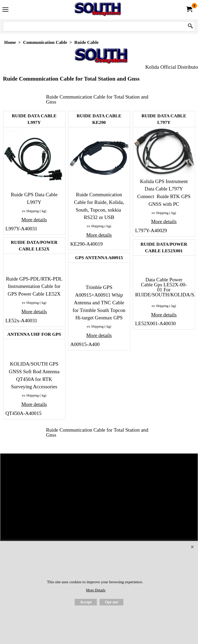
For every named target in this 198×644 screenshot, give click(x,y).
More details (34, 220)
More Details (96, 590)
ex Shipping (30, 211)
